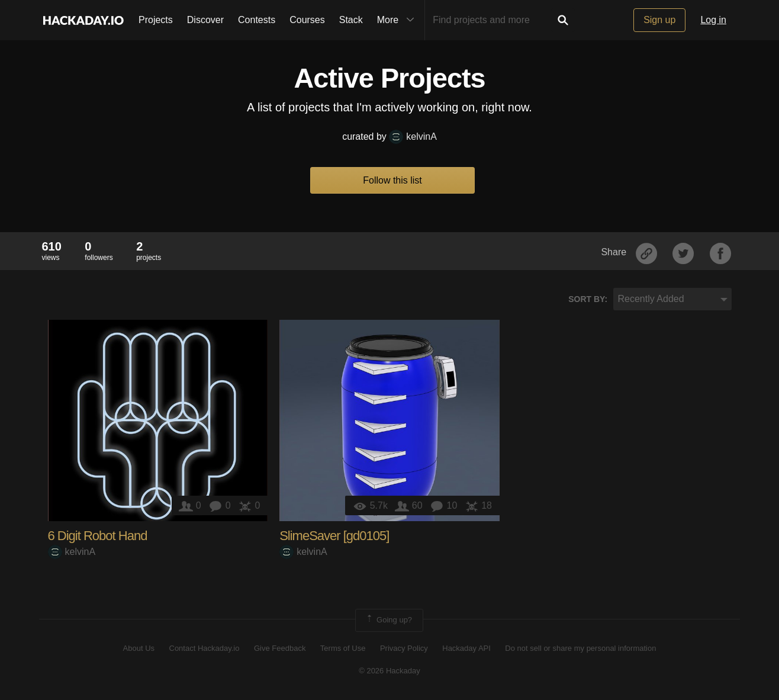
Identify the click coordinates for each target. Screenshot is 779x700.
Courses (307, 20)
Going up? (388, 620)
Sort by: (588, 299)
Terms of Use (343, 648)
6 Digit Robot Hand (98, 536)
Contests (257, 20)
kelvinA (413, 137)
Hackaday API (466, 648)
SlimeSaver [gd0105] (334, 536)
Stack (351, 20)
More (398, 20)
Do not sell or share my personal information (580, 648)
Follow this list (392, 180)
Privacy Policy (404, 648)
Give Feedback (280, 648)
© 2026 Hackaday (389, 671)
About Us (139, 648)
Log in (713, 20)
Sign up (659, 20)
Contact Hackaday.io (205, 648)
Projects (156, 20)
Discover (205, 20)
